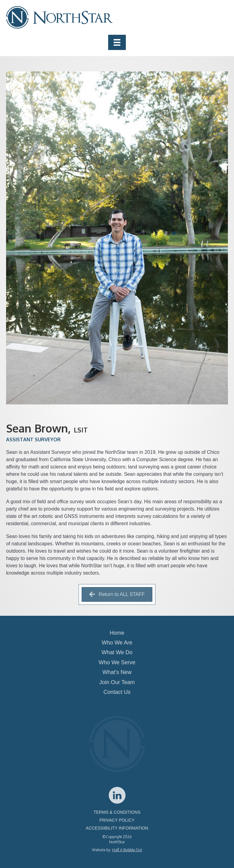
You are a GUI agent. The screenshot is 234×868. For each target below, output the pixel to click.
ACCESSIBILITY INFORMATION (117, 828)
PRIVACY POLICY (117, 820)
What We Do (117, 652)
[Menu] (117, 42)
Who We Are (117, 643)
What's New (117, 672)
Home (117, 633)
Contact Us (117, 692)
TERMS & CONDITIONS (117, 812)
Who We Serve (117, 662)
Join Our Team (117, 682)
